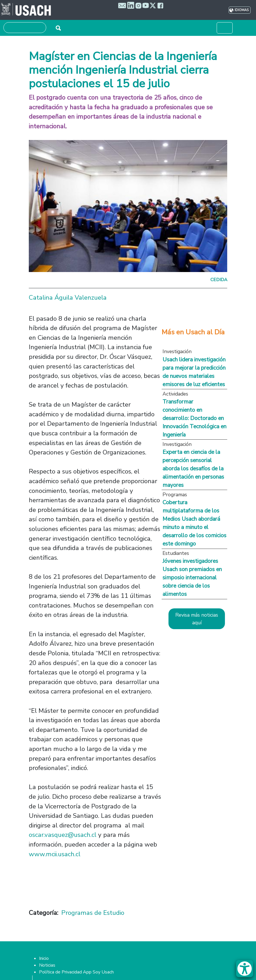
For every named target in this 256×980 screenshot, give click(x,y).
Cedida (219, 280)
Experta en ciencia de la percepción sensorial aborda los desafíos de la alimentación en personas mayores (193, 469)
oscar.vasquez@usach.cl (63, 835)
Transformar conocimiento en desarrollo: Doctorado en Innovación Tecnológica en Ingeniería (194, 418)
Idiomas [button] (242, 10)
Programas (175, 495)
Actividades (175, 394)
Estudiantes (176, 553)
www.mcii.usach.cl (55, 854)
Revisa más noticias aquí (197, 619)
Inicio (44, 958)
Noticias (47, 965)
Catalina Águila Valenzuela (68, 297)
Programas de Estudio (93, 913)
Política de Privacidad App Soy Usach (76, 972)
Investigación (177, 351)
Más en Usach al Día (193, 332)
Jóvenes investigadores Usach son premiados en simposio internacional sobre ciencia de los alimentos (192, 577)
